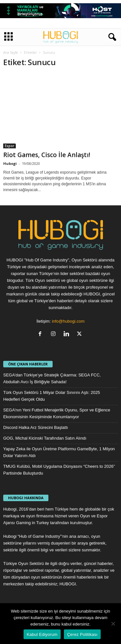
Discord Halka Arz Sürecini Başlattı (36, 427)
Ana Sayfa (10, 52)
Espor (10, 146)
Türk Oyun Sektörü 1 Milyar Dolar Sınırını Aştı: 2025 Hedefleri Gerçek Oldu (52, 396)
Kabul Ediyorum (42, 634)
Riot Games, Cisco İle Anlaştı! (47, 155)
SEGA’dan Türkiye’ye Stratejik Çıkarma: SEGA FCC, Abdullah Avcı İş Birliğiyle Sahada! (52, 378)
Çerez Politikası (82, 634)
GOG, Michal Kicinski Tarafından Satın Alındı (45, 438)
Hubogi (10, 163)
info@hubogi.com (68, 321)
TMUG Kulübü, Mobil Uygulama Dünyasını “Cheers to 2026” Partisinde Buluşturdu (59, 470)
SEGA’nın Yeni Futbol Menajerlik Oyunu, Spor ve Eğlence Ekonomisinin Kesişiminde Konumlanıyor (57, 413)
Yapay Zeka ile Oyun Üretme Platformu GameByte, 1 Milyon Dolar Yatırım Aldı (59, 452)
